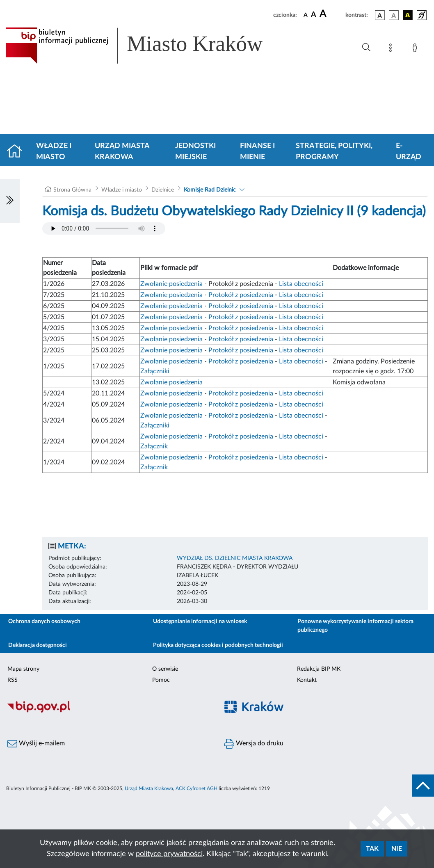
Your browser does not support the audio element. (104, 228)
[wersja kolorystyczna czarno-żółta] (408, 15)
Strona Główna (72, 190)
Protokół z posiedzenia (241, 295)
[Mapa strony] (392, 49)
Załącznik (154, 446)
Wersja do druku (254, 744)
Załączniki (155, 371)
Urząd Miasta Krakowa (122, 152)
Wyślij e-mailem (36, 744)
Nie (397, 849)
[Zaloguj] (416, 49)
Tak (372, 849)
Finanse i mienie (257, 152)
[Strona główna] (18, 152)
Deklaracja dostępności (38, 645)
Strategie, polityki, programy (334, 152)
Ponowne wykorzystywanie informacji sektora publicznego (355, 626)
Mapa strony (23, 669)
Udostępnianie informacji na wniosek (200, 621)
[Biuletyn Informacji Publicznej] (108, 711)
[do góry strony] (423, 786)
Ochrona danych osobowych (44, 621)
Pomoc (161, 680)
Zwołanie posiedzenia (171, 284)
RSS (13, 680)
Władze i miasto (54, 152)
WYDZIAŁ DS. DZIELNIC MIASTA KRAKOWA (235, 558)
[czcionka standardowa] (306, 15)
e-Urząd (409, 152)
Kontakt (307, 680)
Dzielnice (163, 190)
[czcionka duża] (331, 14)
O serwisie (165, 669)
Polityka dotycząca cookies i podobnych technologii (218, 645)
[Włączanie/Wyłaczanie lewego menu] (10, 201)
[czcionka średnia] (314, 15)
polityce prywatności (169, 854)
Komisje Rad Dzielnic (210, 190)
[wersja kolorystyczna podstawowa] (380, 15)
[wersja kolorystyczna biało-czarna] (394, 15)
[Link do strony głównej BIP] (146, 46)
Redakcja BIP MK (319, 669)
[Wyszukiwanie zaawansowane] (366, 48)
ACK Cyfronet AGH (196, 788)
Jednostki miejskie (195, 152)
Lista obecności (301, 284)
